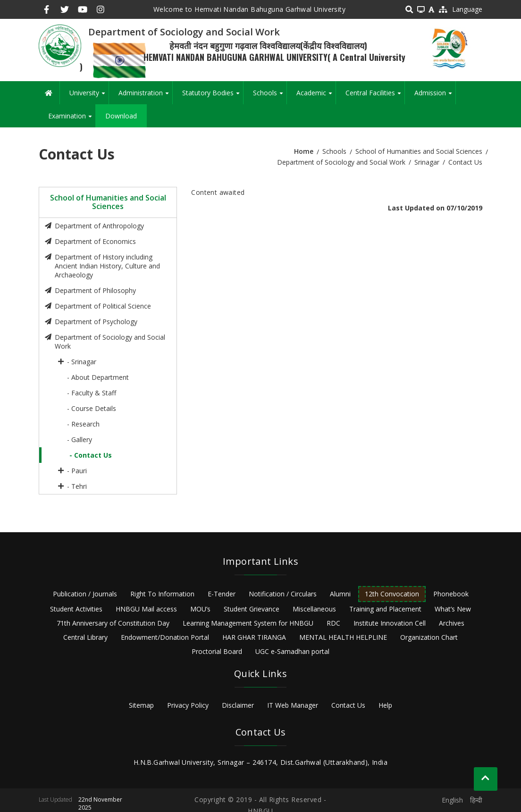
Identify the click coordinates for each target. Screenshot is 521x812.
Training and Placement (385, 609)
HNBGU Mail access (146, 609)
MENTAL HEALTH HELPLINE (343, 637)
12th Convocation (392, 594)
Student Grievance (252, 609)
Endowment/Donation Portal (165, 637)
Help (385, 705)
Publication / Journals (85, 594)
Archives (452, 623)
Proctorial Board (217, 651)
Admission (435, 96)
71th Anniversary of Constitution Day (113, 623)
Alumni (340, 594)
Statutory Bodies (213, 96)
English (452, 800)
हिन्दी (476, 800)
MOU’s (200, 609)
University (89, 96)
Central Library (85, 637)
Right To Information (162, 594)
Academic (316, 96)
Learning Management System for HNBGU (248, 623)
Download (121, 116)
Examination (72, 119)
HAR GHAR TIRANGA (254, 637)
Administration (145, 96)
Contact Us (348, 705)
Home (304, 151)
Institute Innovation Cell (390, 623)
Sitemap (141, 705)
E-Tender (222, 594)
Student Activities (76, 609)
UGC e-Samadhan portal (292, 651)
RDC (333, 623)
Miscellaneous (314, 609)
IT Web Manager (293, 705)
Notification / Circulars (283, 594)
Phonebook (451, 594)
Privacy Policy (188, 705)
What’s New (453, 609)
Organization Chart (429, 637)
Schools (270, 96)
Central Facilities (375, 96)
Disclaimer (238, 705)
